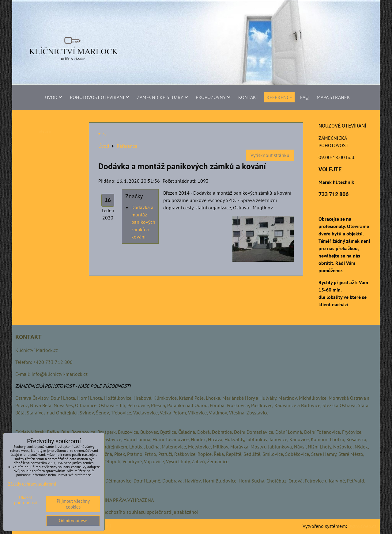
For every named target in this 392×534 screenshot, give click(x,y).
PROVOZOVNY (213, 97)
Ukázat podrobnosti (26, 500)
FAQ (304, 97)
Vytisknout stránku (270, 155)
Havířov (193, 481)
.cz (55, 350)
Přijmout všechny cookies (73, 504)
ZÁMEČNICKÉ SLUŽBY (162, 97)
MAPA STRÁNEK (333, 97)
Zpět (102, 135)
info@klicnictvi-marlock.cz (60, 374)
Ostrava (23, 398)
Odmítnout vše (73, 521)
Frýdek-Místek (30, 432)
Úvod (53, 97)
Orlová (296, 481)
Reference (279, 97)
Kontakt (248, 97)
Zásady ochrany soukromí (32, 484)
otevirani (46, 131)
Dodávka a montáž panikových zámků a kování (143, 222)
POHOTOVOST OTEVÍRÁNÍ (99, 97)
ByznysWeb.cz (362, 526)
